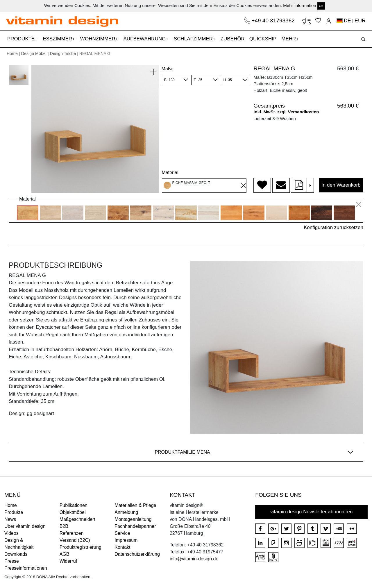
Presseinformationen (26, 568)
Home (12, 53)
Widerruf (68, 561)
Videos (11, 533)
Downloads (16, 554)
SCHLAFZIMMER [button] (194, 39)
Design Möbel (34, 53)
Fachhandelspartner (135, 526)
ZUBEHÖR (233, 39)
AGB (65, 554)
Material (170, 173)
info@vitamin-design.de (194, 559)
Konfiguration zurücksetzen (333, 227)
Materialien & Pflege (135, 505)
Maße (168, 69)
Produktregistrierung (81, 547)
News (10, 519)
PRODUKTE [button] (22, 39)
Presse (12, 561)
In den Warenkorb (341, 185)
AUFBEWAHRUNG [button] (145, 39)
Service (122, 533)
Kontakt (122, 547)
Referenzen (72, 533)
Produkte (14, 512)
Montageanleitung (133, 519)
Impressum (126, 540)
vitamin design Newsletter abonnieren (312, 512)
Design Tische (63, 53)
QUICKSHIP (264, 38)
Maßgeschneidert (78, 519)
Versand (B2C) (75, 540)
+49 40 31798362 (274, 20)
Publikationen (74, 505)
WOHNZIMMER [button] (99, 39)
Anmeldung (126, 512)
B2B (64, 526)
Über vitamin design (25, 526)
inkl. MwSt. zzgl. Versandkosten (286, 112)
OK (321, 6)
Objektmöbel (73, 512)
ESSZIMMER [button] (58, 39)
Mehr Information (299, 5)
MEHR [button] (289, 39)
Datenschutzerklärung (137, 554)
